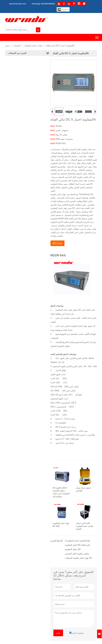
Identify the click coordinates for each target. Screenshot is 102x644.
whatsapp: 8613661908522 (43, 4)
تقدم (58, 633)
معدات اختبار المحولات (33, 46)
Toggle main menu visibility (97, 37)
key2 (53, 130)
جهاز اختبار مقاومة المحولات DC (79, 558)
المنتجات (17, 46)
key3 (53, 135)
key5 (53, 143)
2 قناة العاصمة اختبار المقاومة (77, 541)
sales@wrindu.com (17, 4)
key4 (53, 139)
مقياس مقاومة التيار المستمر (77, 554)
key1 (53, 126)
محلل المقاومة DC (73, 549)
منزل (7, 46)
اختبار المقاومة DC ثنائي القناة (78, 545)
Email (57, 243)
